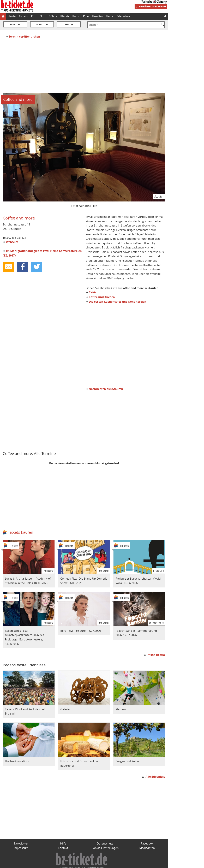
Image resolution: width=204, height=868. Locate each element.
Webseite (12, 232)
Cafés (92, 282)
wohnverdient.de (101, 864)
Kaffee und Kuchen (102, 287)
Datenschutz (105, 833)
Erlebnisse (123, 16)
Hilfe (63, 833)
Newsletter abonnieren (152, 6)
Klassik (65, 16)
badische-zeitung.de (44, 864)
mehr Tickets (156, 645)
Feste (110, 16)
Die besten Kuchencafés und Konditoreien (118, 291)
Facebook (147, 833)
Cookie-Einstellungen (105, 838)
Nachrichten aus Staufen (106, 379)
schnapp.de (68, 864)
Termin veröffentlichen (25, 26)
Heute (12, 16)
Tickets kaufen (21, 522)
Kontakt (63, 838)
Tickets (23, 16)
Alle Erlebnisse (155, 766)
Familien (98, 16)
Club (42, 16)
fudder (83, 864)
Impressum (21, 838)
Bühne (53, 16)
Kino (86, 16)
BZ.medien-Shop (126, 864)
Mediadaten (147, 838)
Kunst (76, 16)
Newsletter (21, 833)
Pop (34, 16)
